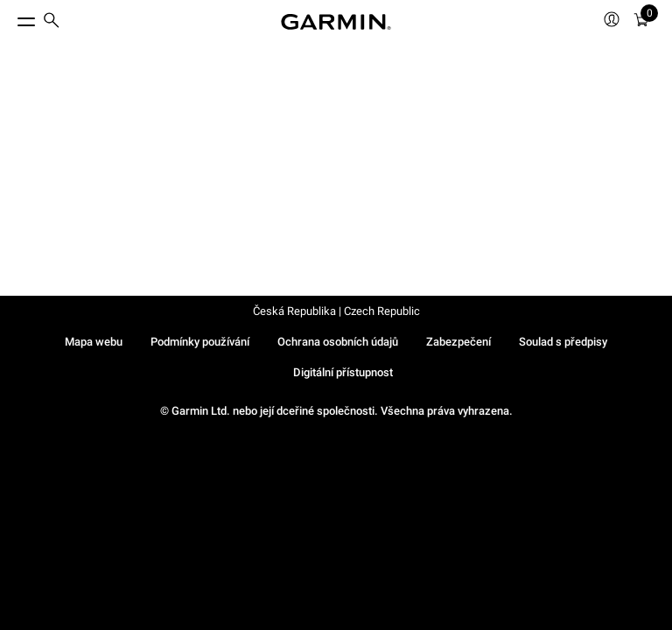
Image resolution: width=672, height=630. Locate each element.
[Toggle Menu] (10, 17)
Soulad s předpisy (563, 342)
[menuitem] (52, 22)
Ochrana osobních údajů (338, 342)
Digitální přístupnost (343, 372)
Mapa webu (94, 342)
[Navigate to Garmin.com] (336, 22)
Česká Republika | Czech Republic (336, 311)
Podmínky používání (200, 342)
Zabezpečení (458, 342)
